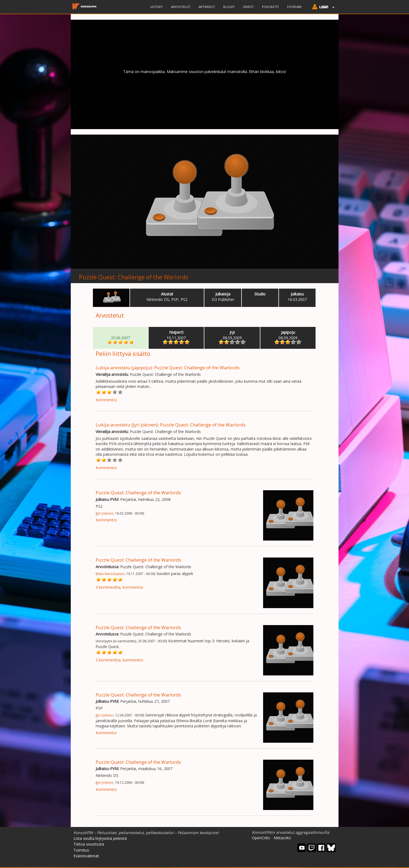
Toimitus (81, 850)
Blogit (229, 7)
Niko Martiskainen (111, 574)
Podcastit (270, 7)
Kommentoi (106, 400)
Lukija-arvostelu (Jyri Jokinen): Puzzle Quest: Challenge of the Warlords (171, 425)
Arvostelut (181, 7)
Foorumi (294, 7)
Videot (248, 7)
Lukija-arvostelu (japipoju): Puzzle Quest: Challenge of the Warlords (168, 368)
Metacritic (283, 838)
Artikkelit (207, 7)
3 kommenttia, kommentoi (119, 587)
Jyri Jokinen (105, 513)
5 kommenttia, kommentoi (119, 660)
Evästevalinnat (86, 856)
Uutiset (157, 7)
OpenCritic (261, 838)
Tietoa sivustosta (89, 844)
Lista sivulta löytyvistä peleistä (100, 838)
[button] (322, 7)
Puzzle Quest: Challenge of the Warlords (134, 277)
